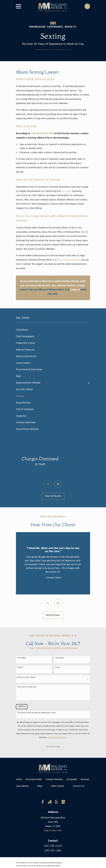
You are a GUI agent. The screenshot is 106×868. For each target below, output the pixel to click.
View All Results (53, 496)
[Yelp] (56, 802)
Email (57, 668)
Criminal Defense (54, 780)
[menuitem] (53, 330)
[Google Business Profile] (63, 802)
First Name (22, 658)
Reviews (85, 780)
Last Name (60, 658)
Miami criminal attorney (69, 260)
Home (19, 780)
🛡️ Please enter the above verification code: (37, 713)
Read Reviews (53, 615)
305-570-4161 (53, 851)
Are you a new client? (27, 677)
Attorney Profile (34, 780)
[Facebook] (43, 802)
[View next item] (58, 484)
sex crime (66, 191)
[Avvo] (50, 802)
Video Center (57, 786)
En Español (72, 780)
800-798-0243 (53, 846)
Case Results (22, 786)
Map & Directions (53, 831)
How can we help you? (27, 687)
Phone (20, 668)
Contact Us (79, 786)
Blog (40, 786)
